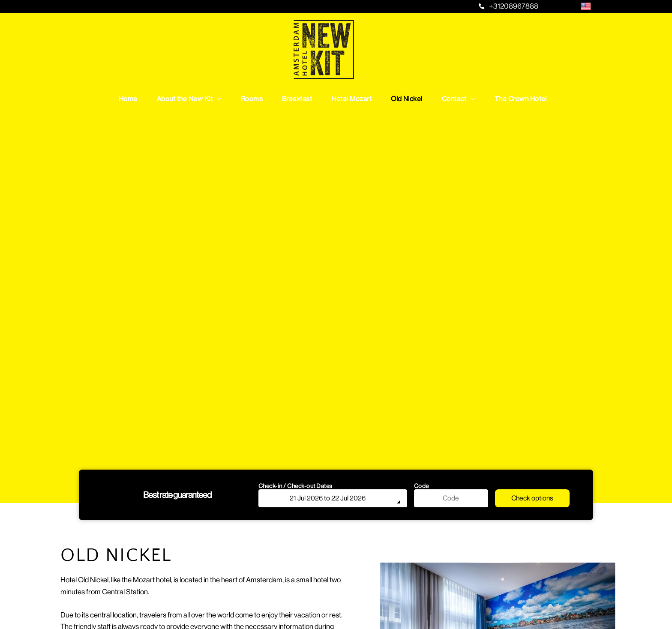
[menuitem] (131, 99)
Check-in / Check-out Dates (295, 486)
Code (421, 486)
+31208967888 (514, 6)
